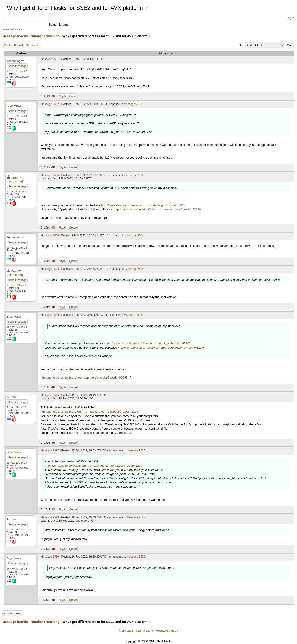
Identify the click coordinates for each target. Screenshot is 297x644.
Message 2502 (50, 104)
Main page (126, 631)
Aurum (11, 397)
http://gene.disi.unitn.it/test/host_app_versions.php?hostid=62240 (157, 209)
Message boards (15, 36)
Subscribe (33, 45)
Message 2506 (50, 269)
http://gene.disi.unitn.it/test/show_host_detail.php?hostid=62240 (144, 205)
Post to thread (13, 45)
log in (291, 18)
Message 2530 (50, 557)
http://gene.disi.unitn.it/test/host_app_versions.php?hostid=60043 (84, 378)
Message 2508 (50, 315)
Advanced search (13, 29)
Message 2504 (50, 175)
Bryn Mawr (14, 106)
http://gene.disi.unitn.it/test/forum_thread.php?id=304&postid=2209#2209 (89, 412)
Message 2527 (50, 450)
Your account (144, 631)
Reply (63, 96)
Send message (17, 66)
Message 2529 (50, 517)
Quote (73, 96)
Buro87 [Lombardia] (15, 179)
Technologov (15, 61)
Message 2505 (50, 236)
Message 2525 (50, 395)
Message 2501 (50, 59)
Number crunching (45, 36)
